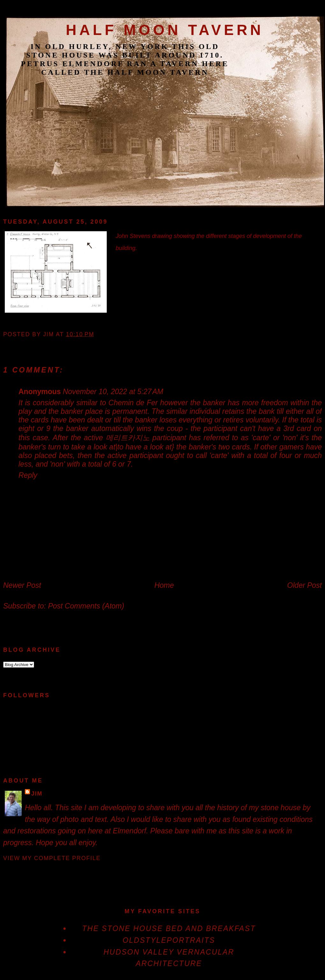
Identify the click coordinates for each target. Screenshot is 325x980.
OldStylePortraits (169, 940)
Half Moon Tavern (165, 30)
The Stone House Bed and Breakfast (169, 928)
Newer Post (22, 585)
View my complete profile (52, 858)
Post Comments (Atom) (86, 606)
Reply (28, 475)
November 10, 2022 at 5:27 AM (113, 392)
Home (164, 585)
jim (37, 794)
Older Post (304, 585)
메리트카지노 (128, 438)
